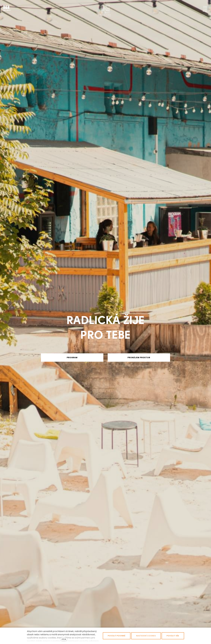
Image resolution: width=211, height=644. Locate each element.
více (64, 639)
